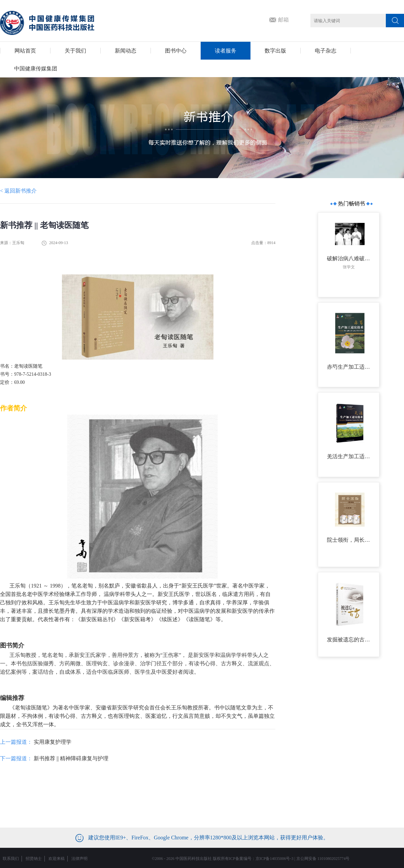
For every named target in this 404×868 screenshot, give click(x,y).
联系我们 (11, 859)
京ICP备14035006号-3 (275, 859)
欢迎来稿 (57, 859)
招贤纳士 (34, 859)
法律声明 (79, 859)
